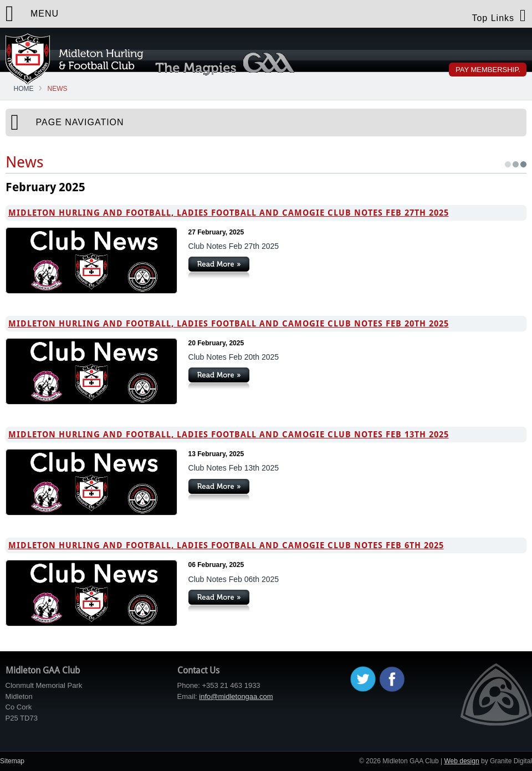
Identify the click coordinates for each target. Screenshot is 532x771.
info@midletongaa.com (236, 696)
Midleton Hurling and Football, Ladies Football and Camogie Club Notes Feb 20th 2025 (229, 324)
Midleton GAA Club (75, 59)
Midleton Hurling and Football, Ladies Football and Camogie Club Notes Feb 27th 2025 (229, 213)
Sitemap (12, 761)
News (58, 89)
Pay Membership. (488, 70)
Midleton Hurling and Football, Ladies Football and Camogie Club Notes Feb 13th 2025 (229, 435)
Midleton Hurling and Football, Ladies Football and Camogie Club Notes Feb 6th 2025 (226, 545)
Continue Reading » (219, 268)
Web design (461, 761)
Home (24, 89)
